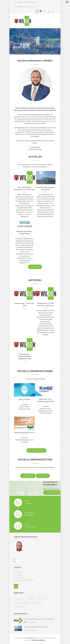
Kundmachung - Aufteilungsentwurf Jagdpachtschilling (24, 356)
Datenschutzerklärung (38, 640)
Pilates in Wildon (24, 400)
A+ (37, 11)
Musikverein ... (20, 599)
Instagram (20, 572)
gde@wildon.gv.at (31, 2)
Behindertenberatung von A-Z (25, 433)
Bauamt (17, 603)
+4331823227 (20, 2)
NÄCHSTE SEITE (43, 476)
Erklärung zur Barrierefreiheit (25, 580)
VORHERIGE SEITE (28, 476)
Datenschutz (20, 577)
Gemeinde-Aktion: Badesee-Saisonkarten (36, 627)
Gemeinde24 (30, 638)
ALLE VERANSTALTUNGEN (36, 451)
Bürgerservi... (27, 603)
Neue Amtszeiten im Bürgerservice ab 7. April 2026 (39, 619)
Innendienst (31, 599)
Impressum (20, 575)
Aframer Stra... (39, 603)
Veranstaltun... (43, 599)
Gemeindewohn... (20, 607)
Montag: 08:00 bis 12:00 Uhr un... (25, 7)
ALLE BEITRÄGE (35, 267)
